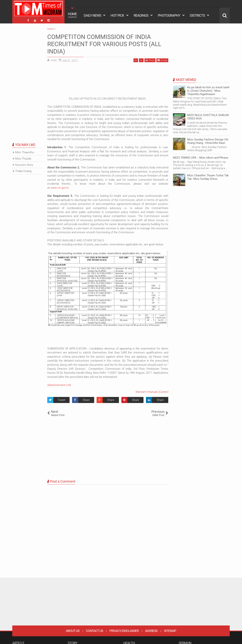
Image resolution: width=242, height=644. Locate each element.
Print (150, 60)
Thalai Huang (23, 171)
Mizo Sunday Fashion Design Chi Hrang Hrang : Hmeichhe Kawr (208, 141)
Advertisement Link (59, 385)
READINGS (141, 15)
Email (162, 60)
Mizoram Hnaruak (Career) (152, 392)
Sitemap (170, 631)
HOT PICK (117, 15)
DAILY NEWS (92, 15)
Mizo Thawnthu (25, 152)
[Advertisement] (108, 81)
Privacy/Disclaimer (124, 631)
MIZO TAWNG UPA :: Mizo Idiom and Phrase (201, 158)
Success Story (24, 165)
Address (151, 631)
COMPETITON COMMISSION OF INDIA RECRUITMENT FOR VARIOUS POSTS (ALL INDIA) (104, 44)
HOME (72, 15)
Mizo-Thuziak (23, 159)
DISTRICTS (197, 15)
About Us (73, 631)
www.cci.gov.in (60, 188)
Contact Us (94, 631)
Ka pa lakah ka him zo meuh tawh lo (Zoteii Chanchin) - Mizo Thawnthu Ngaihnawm (208, 91)
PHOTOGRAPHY (169, 15)
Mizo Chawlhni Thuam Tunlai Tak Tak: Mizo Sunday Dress (208, 177)
